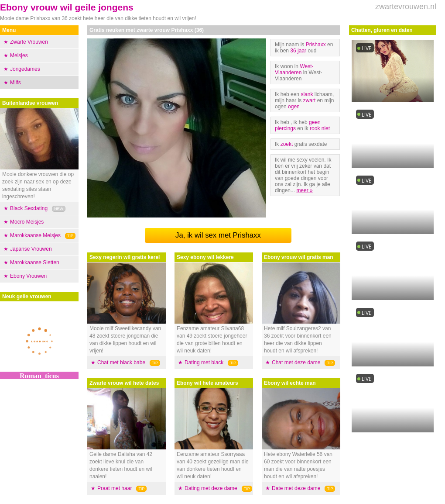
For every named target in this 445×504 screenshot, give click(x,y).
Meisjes (19, 55)
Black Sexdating (29, 208)
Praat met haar (115, 488)
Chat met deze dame (296, 362)
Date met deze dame (296, 488)
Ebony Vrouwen (28, 276)
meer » (304, 190)
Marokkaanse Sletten (35, 262)
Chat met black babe (121, 362)
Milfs (15, 83)
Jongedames (25, 69)
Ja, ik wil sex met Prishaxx (218, 235)
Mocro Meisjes (27, 222)
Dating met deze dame (211, 488)
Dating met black (204, 362)
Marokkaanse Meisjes (35, 235)
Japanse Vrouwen (31, 249)
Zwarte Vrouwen (29, 42)
